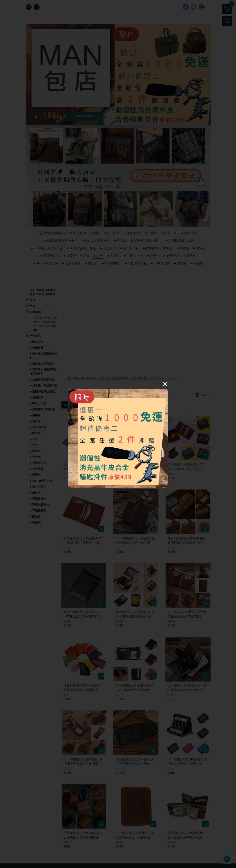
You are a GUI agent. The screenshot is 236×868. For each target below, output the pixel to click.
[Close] (165, 384)
